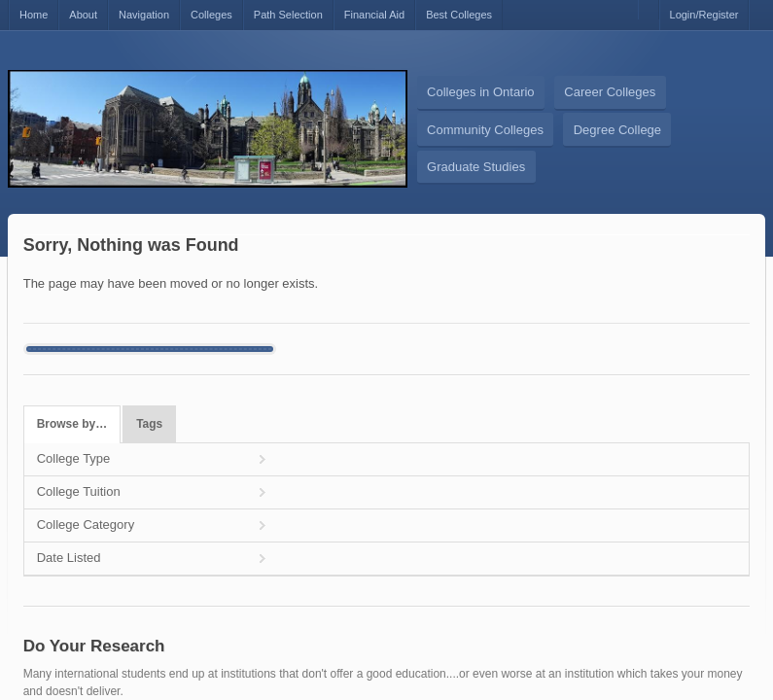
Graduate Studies (476, 167)
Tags (149, 424)
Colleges (211, 15)
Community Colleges (485, 130)
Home (34, 15)
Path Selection (288, 15)
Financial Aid (374, 15)
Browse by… (72, 424)
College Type (74, 458)
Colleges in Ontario (481, 92)
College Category (86, 525)
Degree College (617, 130)
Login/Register (704, 15)
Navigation (144, 15)
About (83, 15)
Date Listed (69, 558)
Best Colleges (459, 15)
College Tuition (79, 491)
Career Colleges (610, 92)
